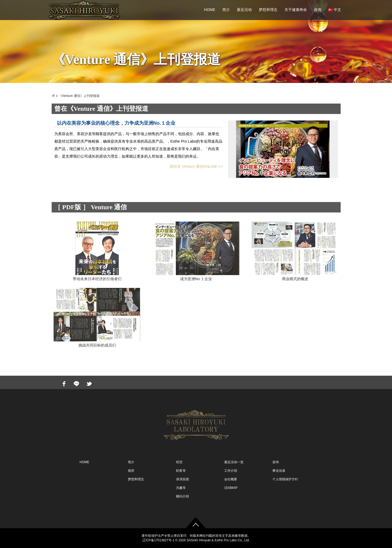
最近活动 (244, 10)
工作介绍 (231, 471)
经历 (179, 462)
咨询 (318, 10)
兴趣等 (181, 488)
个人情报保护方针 (285, 479)
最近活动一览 (234, 462)
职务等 (181, 471)
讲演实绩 (182, 479)
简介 (226, 10)
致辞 (131, 471)
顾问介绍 (182, 496)
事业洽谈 (279, 471)
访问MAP (231, 488)
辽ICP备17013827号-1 (158, 540)
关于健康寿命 (296, 10)
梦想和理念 (268, 10)
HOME (210, 10)
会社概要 (231, 479)
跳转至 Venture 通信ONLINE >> (196, 166)
